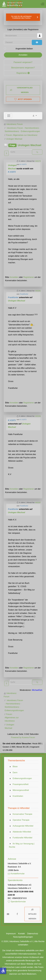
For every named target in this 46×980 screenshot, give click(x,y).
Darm (15, 773)
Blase (15, 766)
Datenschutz (33, 934)
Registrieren (23, 73)
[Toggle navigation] (9, 116)
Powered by (16, 737)
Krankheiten (18, 796)
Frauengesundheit (21, 784)
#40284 (38, 416)
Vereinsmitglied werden (21, 90)
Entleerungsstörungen (22, 778)
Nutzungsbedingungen (23, 937)
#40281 (38, 291)
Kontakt (21, 934)
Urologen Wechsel (16, 301)
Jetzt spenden (23, 99)
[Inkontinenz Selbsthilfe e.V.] (12, 4)
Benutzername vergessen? (23, 68)
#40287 (38, 502)
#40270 (38, 161)
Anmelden (23, 55)
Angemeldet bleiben (24, 49)
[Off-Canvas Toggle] (42, 4)
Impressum (11, 934)
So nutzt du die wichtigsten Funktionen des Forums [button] (21, 17)
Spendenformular (17, 902)
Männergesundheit (21, 790)
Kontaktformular (16, 874)
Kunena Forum (28, 737)
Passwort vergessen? (23, 62)
